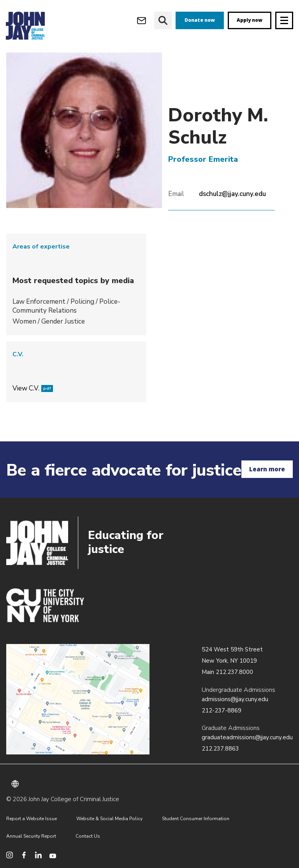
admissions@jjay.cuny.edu (235, 699)
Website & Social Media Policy (109, 819)
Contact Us (88, 836)
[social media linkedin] (38, 855)
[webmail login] (142, 20)
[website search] (163, 20)
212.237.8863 (220, 749)
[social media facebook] (24, 855)
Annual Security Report (31, 836)
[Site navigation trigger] (284, 20)
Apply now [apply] (250, 20)
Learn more (267, 469)
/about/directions (78, 699)
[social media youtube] (53, 855)
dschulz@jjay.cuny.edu (232, 194)
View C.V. (33, 388)
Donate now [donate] (200, 20)
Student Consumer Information (196, 819)
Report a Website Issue (32, 819)
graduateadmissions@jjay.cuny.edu (247, 737)
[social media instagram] (10, 855)
